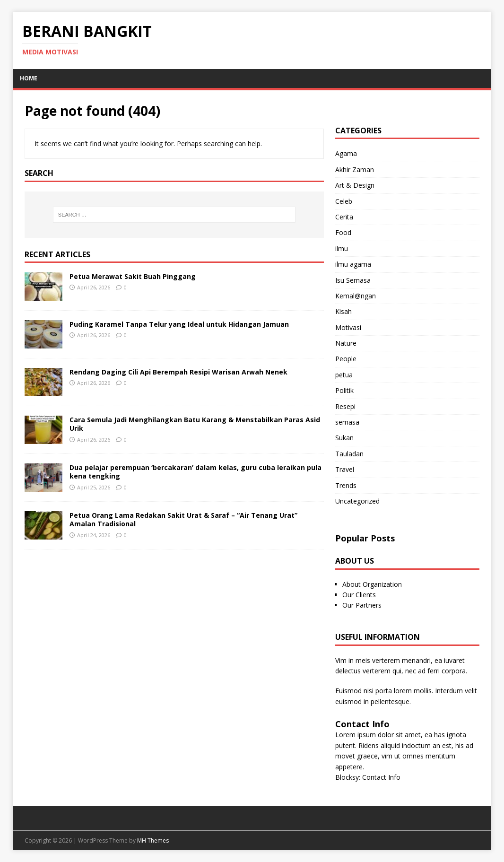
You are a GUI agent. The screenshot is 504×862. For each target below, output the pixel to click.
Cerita (344, 217)
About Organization (372, 584)
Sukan (344, 438)
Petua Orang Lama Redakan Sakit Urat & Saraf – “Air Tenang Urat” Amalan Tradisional (183, 519)
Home (29, 78)
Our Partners (362, 605)
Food (343, 232)
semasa (347, 422)
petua (344, 375)
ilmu (342, 248)
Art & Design (355, 185)
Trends (346, 485)
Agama (346, 153)
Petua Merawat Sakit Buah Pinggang (133, 276)
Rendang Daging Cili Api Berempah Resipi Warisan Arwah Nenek (178, 372)
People (346, 359)
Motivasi (348, 327)
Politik (344, 390)
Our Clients (359, 595)
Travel (345, 469)
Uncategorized (357, 501)
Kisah (343, 311)
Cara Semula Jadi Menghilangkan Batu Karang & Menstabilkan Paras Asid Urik (195, 424)
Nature (346, 343)
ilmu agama (353, 264)
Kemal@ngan (356, 296)
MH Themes (153, 840)
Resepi (345, 406)
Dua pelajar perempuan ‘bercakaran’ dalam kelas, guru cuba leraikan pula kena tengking (196, 472)
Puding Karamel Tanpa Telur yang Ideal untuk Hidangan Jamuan (179, 324)
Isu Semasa (353, 280)
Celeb (344, 201)
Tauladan (349, 454)
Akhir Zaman (355, 170)
